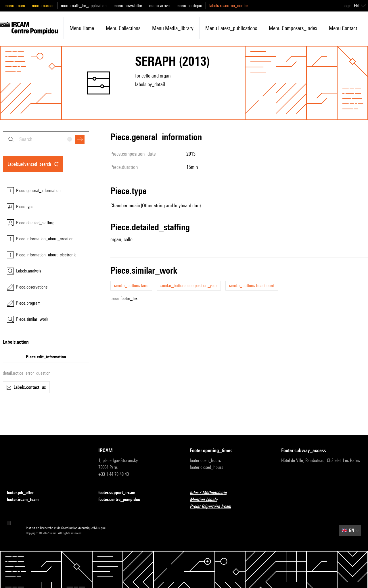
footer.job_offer (24, 493)
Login (347, 6)
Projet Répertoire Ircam (214, 507)
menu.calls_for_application (84, 6)
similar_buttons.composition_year (189, 286)
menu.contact (343, 28)
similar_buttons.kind (131, 286)
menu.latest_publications (231, 28)
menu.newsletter (128, 6)
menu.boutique (189, 6)
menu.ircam (15, 6)
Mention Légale (207, 500)
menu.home (82, 28)
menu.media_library (173, 28)
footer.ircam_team (26, 500)
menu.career (43, 6)
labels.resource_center (229, 6)
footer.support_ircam (120, 493)
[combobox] (46, 139)
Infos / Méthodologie (212, 493)
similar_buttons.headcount (252, 286)
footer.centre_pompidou (123, 500)
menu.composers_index (293, 28)
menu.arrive (159, 6)
